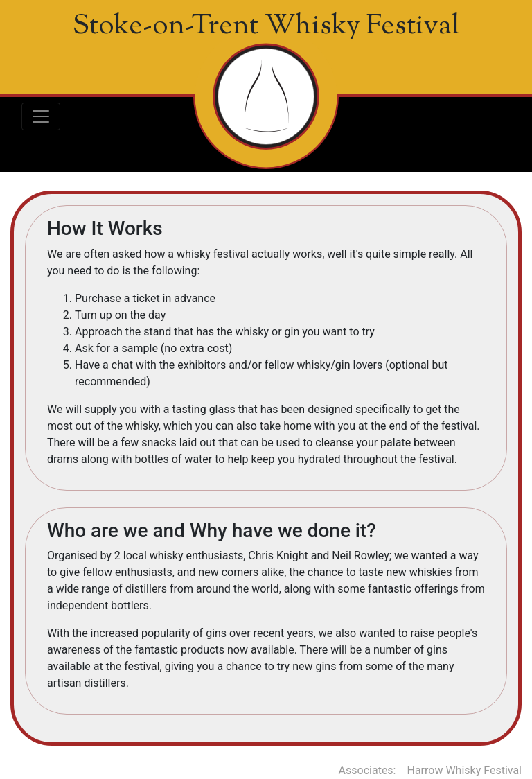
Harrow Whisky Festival (465, 770)
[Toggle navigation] (41, 116)
